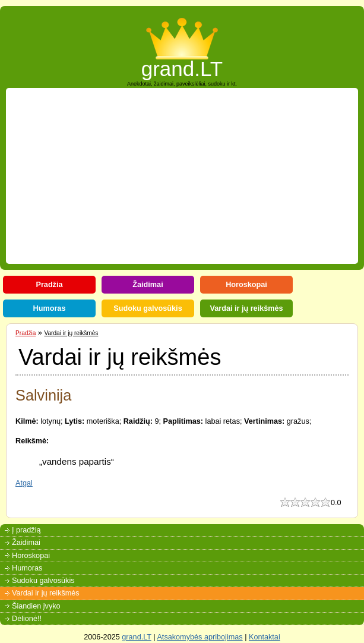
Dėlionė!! (27, 619)
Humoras (50, 308)
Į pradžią (26, 530)
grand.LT (182, 65)
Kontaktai (265, 637)
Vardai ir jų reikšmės (246, 308)
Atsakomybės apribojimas (200, 637)
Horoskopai (246, 285)
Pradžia (49, 285)
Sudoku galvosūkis (148, 308)
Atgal (24, 483)
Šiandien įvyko (36, 606)
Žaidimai (148, 285)
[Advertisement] (187, 176)
